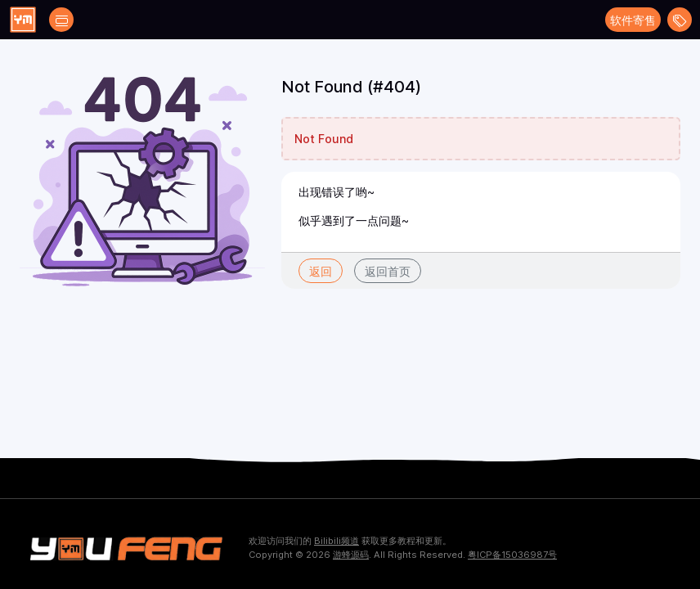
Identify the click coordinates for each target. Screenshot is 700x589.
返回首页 (388, 271)
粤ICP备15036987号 (512, 555)
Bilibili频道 (337, 541)
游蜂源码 (351, 555)
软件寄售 (633, 20)
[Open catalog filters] (61, 20)
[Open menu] (680, 20)
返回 (321, 271)
